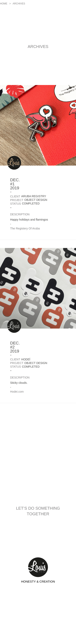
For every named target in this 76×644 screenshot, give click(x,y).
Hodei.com (17, 392)
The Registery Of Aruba (25, 228)
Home (4, 4)
